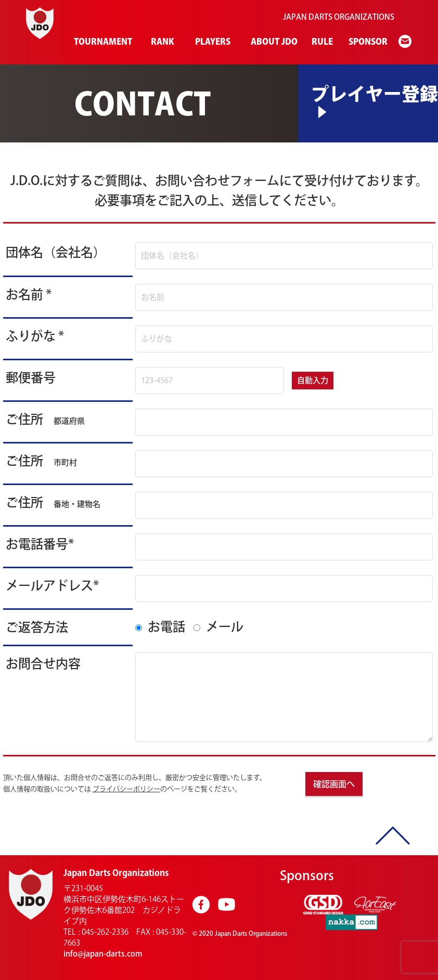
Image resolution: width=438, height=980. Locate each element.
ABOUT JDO (273, 42)
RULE (321, 42)
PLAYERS (212, 42)
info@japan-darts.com (103, 954)
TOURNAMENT (101, 42)
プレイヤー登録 (374, 94)
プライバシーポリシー (126, 789)
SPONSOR (367, 42)
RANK (162, 42)
